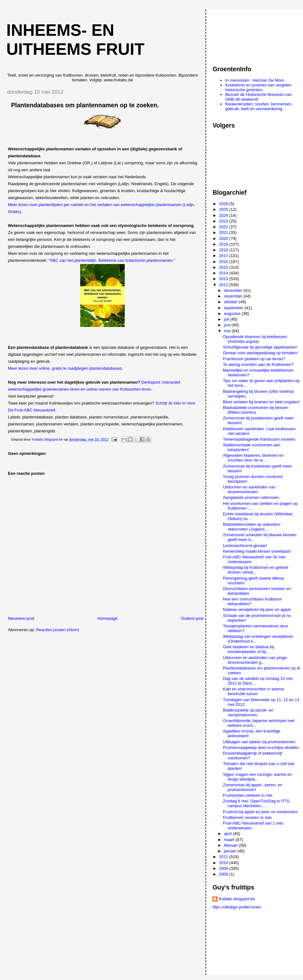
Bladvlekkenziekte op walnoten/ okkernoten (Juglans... (252, 527)
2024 (224, 215)
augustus (233, 314)
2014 (224, 273)
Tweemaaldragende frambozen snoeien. (260, 439)
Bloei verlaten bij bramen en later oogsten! (262, 402)
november (234, 296)
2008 (224, 874)
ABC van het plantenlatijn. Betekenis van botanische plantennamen (111, 260)
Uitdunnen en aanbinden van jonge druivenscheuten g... (255, 660)
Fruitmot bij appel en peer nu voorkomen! (260, 812)
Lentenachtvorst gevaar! (245, 546)
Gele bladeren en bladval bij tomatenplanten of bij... (248, 649)
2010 (224, 863)
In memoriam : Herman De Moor (255, 80)
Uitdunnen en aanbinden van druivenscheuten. (249, 489)
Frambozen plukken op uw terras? (254, 359)
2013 (224, 279)
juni (228, 325)
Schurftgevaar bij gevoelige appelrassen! (260, 347)
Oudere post (192, 618)
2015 (224, 267)
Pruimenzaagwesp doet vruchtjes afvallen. (262, 748)
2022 (224, 227)
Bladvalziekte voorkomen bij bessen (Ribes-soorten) (256, 410)
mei (228, 331)
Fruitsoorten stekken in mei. (248, 795)
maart (230, 840)
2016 (224, 262)
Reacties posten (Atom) (58, 630)
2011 (224, 857)
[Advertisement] (241, 35)
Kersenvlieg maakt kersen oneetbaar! (257, 551)
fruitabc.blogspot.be (237, 899)
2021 (224, 232)
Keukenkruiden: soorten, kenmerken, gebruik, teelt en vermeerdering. (259, 106)
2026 (224, 204)
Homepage (108, 618)
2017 (224, 256)
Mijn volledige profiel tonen (237, 907)
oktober (231, 302)
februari (231, 845)
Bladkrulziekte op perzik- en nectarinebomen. (248, 713)
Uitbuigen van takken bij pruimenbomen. (260, 742)
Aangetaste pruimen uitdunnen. (252, 497)
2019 (224, 244)
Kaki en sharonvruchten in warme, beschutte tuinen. (254, 691)
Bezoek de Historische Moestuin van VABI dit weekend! (258, 97)
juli (227, 319)
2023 (224, 221)
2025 (224, 209)
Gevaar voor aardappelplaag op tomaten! (260, 353)
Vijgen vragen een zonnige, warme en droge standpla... (257, 777)
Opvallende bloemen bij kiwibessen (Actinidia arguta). (255, 339)
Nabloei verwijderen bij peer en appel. (257, 609)
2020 (224, 239)
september (234, 308)
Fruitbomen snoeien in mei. (248, 817)
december (234, 290)
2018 (224, 250)
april (228, 834)
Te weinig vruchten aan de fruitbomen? (258, 364)
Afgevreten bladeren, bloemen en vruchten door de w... (253, 458)
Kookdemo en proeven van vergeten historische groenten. (258, 87)
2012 (224, 285)
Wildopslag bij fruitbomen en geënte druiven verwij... (256, 570)
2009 (224, 868)
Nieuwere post (21, 618)
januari (231, 851)
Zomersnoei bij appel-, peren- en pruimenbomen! (253, 787)
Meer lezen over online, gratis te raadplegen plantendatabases (65, 368)
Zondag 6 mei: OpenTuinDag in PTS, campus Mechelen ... (257, 803)
